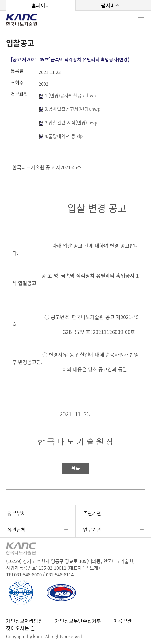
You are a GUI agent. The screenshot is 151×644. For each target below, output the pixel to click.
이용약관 (123, 621)
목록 (76, 468)
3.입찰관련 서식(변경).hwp (68, 123)
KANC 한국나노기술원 (26, 20)
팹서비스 (110, 5)
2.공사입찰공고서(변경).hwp (70, 109)
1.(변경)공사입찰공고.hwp (67, 96)
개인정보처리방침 (25, 621)
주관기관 (92, 513)
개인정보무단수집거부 (78, 621)
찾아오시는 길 (21, 628)
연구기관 (92, 529)
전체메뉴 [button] (141, 20)
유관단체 (17, 529)
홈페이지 (41, 5)
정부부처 (17, 513)
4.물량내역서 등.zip (61, 136)
